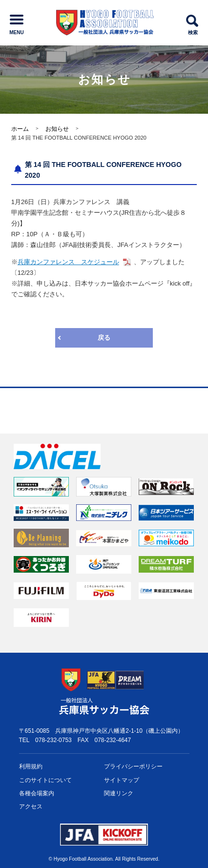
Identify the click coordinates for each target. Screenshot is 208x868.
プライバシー (133, 767)
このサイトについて (45, 780)
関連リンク (119, 793)
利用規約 (31, 766)
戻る (104, 338)
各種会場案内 (37, 793)
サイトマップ (122, 780)
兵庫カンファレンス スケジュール (68, 262)
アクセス (31, 806)
